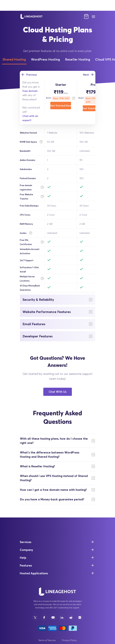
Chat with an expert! (30, 118)
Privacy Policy (69, 640)
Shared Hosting (14, 59)
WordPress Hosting (45, 59)
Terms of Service (47, 640)
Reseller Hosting (78, 59)
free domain (30, 91)
